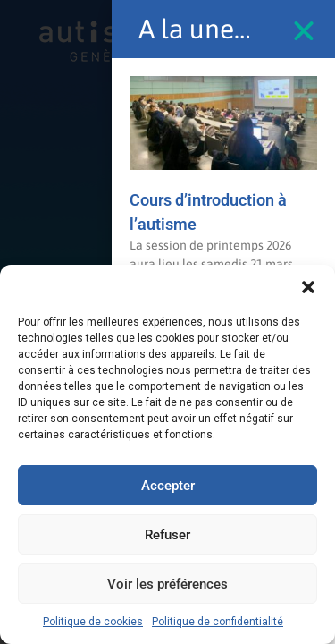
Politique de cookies (93, 622)
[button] (308, 287)
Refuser (167, 535)
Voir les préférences (167, 584)
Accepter (168, 486)
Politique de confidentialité (218, 622)
